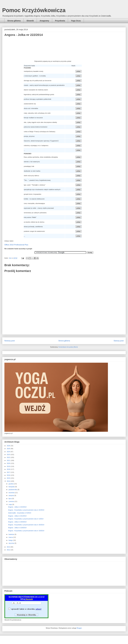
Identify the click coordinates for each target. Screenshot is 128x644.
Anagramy (44, 21)
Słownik (30, 21)
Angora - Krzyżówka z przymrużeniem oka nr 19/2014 (26, 531)
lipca (10, 499)
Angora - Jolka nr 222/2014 (17, 507)
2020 (9, 463)
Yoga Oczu (76, 21)
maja (10, 504)
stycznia (11, 543)
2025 (9, 449)
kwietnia (11, 534)
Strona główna (14, 21)
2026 (9, 446)
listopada (12, 487)
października (13, 490)
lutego (11, 540)
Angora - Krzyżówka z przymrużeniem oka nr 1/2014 (26, 519)
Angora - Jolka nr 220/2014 (17, 522)
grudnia (11, 484)
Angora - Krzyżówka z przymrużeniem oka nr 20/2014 (26, 525)
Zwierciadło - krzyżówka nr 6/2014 (20, 513)
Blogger (79, 628)
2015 (9, 478)
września (12, 493)
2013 (9, 547)
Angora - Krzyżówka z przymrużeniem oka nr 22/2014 (26, 510)
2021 (9, 460)
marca (11, 537)
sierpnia (11, 495)
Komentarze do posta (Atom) (68, 347)
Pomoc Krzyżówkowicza (34, 10)
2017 (9, 472)
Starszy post (119, 341)
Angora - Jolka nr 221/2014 (17, 516)
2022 (9, 457)
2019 (9, 466)
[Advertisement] (53, 49)
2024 (9, 452)
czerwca (11, 501)
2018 (9, 469)
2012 (9, 550)
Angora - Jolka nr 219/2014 (17, 528)
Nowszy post (10, 341)
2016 (9, 475)
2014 (9, 481)
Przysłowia (60, 21)
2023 (9, 455)
